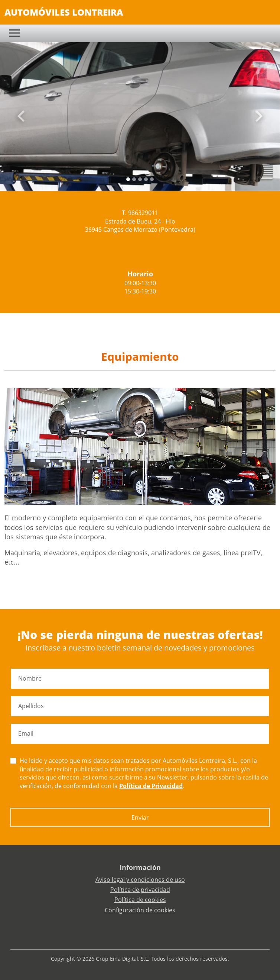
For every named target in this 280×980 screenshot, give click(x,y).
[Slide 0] (128, 179)
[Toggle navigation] (14, 33)
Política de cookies (140, 900)
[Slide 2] (140, 179)
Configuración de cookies (140, 910)
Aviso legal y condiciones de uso (140, 880)
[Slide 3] (146, 179)
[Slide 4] (152, 179)
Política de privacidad (140, 890)
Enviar (140, 817)
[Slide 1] (134, 179)
